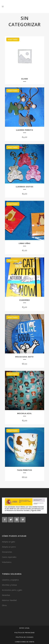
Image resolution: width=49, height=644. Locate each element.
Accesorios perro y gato (12, 590)
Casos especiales (9, 557)
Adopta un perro (9, 547)
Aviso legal (24, 628)
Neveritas (6, 595)
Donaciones (7, 552)
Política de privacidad (25, 633)
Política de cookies (25, 637)
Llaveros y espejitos (10, 580)
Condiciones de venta (25, 642)
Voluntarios (7, 562)
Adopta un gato (9, 542)
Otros (4, 605)
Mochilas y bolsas (9, 585)
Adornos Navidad (9, 600)
